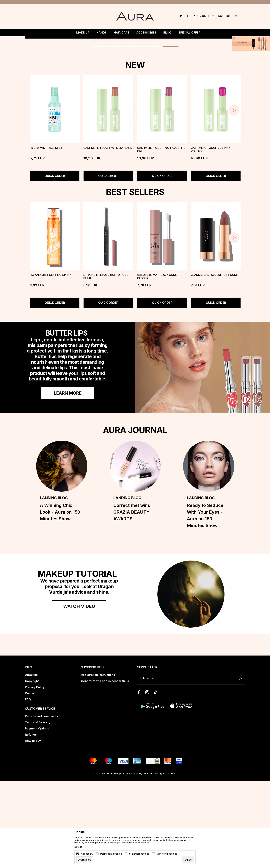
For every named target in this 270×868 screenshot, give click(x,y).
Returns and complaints (41, 803)
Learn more (68, 480)
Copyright (32, 768)
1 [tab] (97, 129)
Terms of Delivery (38, 809)
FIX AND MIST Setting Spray (50, 361)
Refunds (31, 821)
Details (78, 847)
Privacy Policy (35, 774)
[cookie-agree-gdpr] (188, 860)
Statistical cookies (139, 854)
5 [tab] (173, 129)
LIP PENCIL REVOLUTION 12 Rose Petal (106, 363)
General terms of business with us (105, 768)
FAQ (28, 786)
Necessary (87, 854)
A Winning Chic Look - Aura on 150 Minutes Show (60, 599)
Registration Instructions (98, 761)
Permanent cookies (111, 854)
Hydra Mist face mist (46, 234)
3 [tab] (135, 129)
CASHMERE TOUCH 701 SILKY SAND (108, 234)
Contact (30, 780)
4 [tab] (154, 129)
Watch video (79, 693)
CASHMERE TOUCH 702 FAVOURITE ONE (161, 236)
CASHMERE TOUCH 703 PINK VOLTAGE (211, 236)
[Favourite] (228, 16)
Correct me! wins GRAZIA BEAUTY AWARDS (132, 599)
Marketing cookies (167, 854)
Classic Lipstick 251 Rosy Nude (214, 361)
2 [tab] (116, 129)
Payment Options (37, 815)
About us (31, 761)
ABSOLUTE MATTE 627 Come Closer (157, 363)
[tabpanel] (135, 87)
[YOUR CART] (204, 16)
